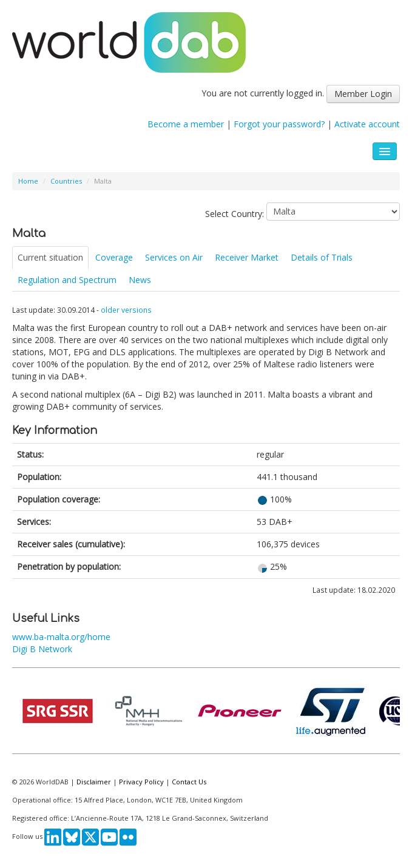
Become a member (186, 124)
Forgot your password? (279, 124)
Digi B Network (42, 649)
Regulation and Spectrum (67, 280)
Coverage (114, 257)
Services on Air (174, 257)
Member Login (363, 94)
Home (28, 181)
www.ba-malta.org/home (61, 637)
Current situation (50, 257)
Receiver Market (247, 257)
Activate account (367, 124)
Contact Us (189, 782)
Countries (66, 181)
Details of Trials (322, 257)
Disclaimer (94, 782)
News (140, 280)
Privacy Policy (141, 782)
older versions (126, 310)
